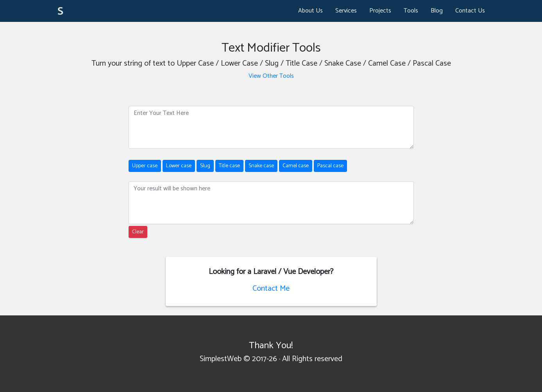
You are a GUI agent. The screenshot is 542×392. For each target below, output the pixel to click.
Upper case (145, 166)
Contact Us (470, 11)
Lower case (179, 166)
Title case (229, 166)
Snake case (261, 166)
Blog (437, 11)
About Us (310, 11)
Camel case (296, 166)
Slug (205, 166)
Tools (411, 11)
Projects (380, 11)
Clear (138, 232)
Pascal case (330, 166)
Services (346, 11)
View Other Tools (271, 76)
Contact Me (271, 289)
